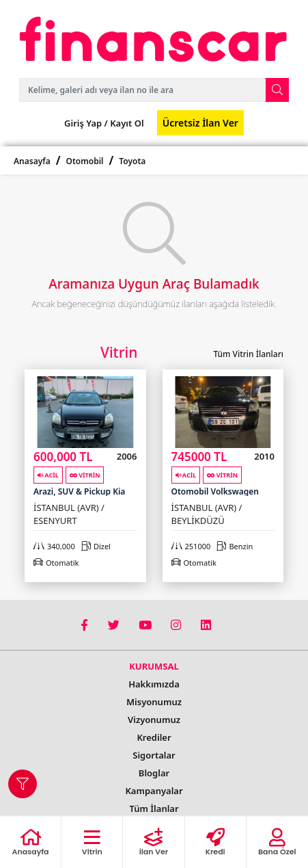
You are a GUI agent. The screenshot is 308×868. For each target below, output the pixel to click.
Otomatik (56, 563)
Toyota (132, 161)
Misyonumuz (154, 702)
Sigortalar (154, 755)
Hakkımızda (154, 684)
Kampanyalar (154, 791)
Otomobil (85, 161)
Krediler (154, 737)
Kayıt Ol (126, 123)
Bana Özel (277, 842)
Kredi (215, 842)
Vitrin (92, 842)
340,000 (54, 546)
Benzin (235, 546)
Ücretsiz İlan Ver (200, 123)
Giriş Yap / (86, 123)
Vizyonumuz (154, 720)
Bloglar (154, 773)
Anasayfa (32, 161)
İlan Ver (154, 842)
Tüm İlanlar (154, 808)
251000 (191, 546)
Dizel (96, 546)
